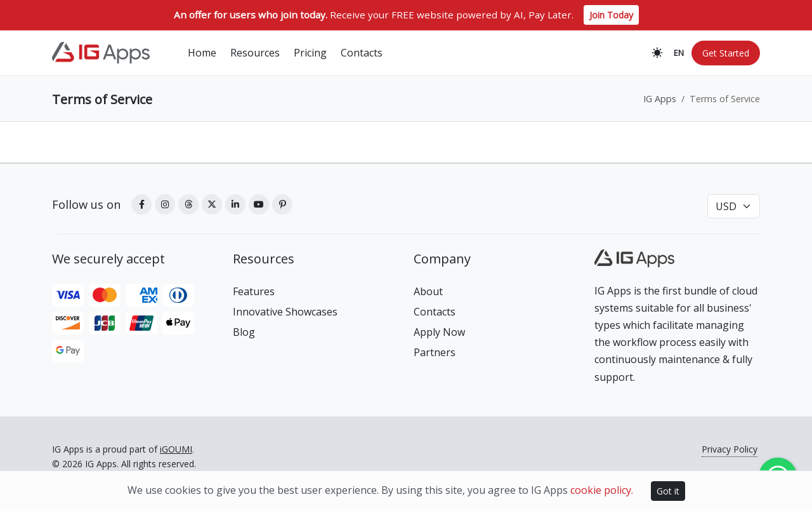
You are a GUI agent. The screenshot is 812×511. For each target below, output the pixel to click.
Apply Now (439, 332)
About (428, 291)
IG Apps (660, 99)
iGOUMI (176, 449)
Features (254, 291)
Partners (435, 352)
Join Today (611, 15)
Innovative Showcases (285, 312)
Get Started (726, 54)
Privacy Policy (730, 449)
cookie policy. (602, 490)
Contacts (435, 312)
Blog (244, 332)
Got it (668, 491)
